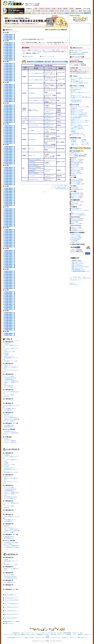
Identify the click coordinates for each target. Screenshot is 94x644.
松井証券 (7, 415)
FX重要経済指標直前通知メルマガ (81, 271)
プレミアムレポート (50, 94)
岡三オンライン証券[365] (35, 160)
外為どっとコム (32, 109)
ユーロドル (42, 9)
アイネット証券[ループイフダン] (81, 125)
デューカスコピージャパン (35, 118)
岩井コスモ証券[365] (33, 165)
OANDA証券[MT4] (76, 209)
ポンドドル (48, 9)
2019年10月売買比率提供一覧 (62, 189)
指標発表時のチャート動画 (12, 622)
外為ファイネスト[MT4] (78, 213)
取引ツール (48, 74)
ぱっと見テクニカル (60, 13)
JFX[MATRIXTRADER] (10, 378)
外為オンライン (8, 365)
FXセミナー (34, 13)
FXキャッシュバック (79, 13)
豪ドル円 (65, 9)
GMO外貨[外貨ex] (9, 379)
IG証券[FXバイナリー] (77, 229)
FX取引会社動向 (28, 13)
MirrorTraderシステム (34, 179)
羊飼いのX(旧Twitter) (77, 265)
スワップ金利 (32, 11)
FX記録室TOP (29, 9)
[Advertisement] (69, 4)
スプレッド (27, 11)
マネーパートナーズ (33, 125)
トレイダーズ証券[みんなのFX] (36, 73)
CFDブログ (48, 13)
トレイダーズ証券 (50, 50)
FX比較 (39, 13)
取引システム (85, 145)
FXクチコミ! (73, 638)
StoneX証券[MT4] (9, 386)
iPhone (83, 141)
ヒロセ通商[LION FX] (10, 408)
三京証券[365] (32, 162)
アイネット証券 (75, 172)
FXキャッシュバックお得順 (77, 63)
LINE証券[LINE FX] (76, 102)
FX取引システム (9, 624)
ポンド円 (60, 9)
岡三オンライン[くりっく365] (80, 122)
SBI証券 (6, 355)
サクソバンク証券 (9, 376)
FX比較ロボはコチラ (75, 153)
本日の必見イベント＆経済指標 (79, 52)
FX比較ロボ (67, 13)
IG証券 (6, 560)
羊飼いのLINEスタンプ (78, 262)
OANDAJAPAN (32, 140)
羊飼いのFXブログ (87, 13)
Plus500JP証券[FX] (77, 100)
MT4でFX (57, 11)
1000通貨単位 (51, 11)
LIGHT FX (74, 164)
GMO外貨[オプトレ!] (10, 431)
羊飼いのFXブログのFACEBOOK (80, 267)
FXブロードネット (9, 356)
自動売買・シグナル (74, 11)
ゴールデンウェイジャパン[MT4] (80, 210)
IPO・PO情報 (53, 13)
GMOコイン (74, 130)
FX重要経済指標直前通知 (78, 54)
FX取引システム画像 (87, 11)
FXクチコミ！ (72, 13)
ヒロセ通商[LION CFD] (77, 127)
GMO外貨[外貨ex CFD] (77, 133)
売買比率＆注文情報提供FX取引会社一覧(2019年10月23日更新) (47, 62)
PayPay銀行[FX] (8, 410)
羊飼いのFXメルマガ (77, 51)
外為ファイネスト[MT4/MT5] (80, 113)
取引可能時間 (38, 11)
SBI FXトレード (32, 122)
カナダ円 (71, 9)
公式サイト (48, 107)
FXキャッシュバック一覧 (48, 56)
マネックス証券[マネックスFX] (36, 101)
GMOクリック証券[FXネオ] (11, 381)
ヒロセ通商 (31, 130)
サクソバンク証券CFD (10, 441)
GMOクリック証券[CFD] (77, 129)
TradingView (45, 52)
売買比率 (80, 11)
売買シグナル (75, 145)
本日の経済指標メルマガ (78, 270)
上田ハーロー (32, 149)
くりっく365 (31, 176)
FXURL (61, 185)
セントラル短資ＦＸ (10, 387)
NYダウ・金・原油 (87, 9)
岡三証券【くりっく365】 (11, 361)
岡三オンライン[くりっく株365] (80, 121)
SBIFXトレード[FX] (77, 111)
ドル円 (36, 9)
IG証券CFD (7, 439)
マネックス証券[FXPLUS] (11, 418)
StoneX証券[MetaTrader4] (11, 497)
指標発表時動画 (78, 9)
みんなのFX (74, 171)
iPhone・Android (45, 11)
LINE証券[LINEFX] (9, 425)
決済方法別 (62, 11)
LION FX (74, 166)
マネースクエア (8, 416)
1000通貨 (84, 140)
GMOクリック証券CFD (10, 442)
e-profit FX (48, 171)
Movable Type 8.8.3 (73, 284)
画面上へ (66, 185)
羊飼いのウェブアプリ (78, 264)
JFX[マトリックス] (77, 96)
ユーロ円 (54, 9)
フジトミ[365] (32, 163)
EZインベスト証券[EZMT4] (78, 215)
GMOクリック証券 (40, 50)
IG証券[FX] (7, 344)
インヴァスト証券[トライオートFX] (81, 78)
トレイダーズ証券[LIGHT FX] (80, 116)
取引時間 (74, 141)
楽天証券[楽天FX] (9, 427)
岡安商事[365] (32, 171)
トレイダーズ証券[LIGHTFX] (35, 80)
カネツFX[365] (32, 169)
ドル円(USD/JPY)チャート (11, 598)
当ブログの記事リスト (10, 595)
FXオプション (67, 11)
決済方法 (74, 140)
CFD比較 (43, 13)
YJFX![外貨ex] (32, 93)
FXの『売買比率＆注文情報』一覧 (36, 22)
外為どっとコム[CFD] (78, 110)
